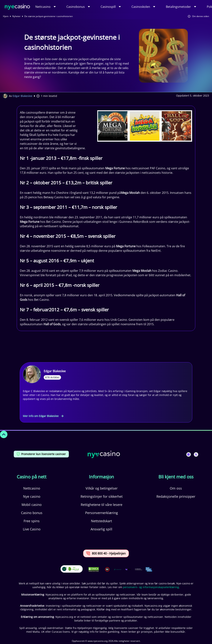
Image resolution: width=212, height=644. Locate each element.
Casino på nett (32, 477)
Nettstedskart (101, 521)
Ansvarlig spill (101, 529)
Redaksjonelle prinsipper (176, 496)
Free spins (32, 521)
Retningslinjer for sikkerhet (102, 496)
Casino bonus (32, 513)
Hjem (6, 16)
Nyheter (16, 16)
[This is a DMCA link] (94, 569)
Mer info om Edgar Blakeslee (43, 416)
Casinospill (108, 7)
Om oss (176, 488)
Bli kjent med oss (176, 477)
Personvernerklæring (102, 513)
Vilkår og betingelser (102, 488)
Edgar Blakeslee (23, 96)
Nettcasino (43, 7)
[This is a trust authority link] (118, 569)
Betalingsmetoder (178, 7)
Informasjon (101, 477)
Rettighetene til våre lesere (102, 505)
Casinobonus (76, 7)
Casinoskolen (141, 7)
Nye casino (32, 496)
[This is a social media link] (189, 454)
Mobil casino (32, 505)
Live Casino (32, 529)
